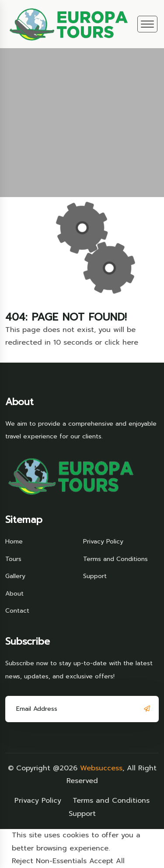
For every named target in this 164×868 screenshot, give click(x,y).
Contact (17, 611)
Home (14, 542)
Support (95, 576)
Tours (13, 559)
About (14, 594)
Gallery (15, 576)
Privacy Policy (103, 542)
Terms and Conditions (115, 559)
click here (121, 342)
